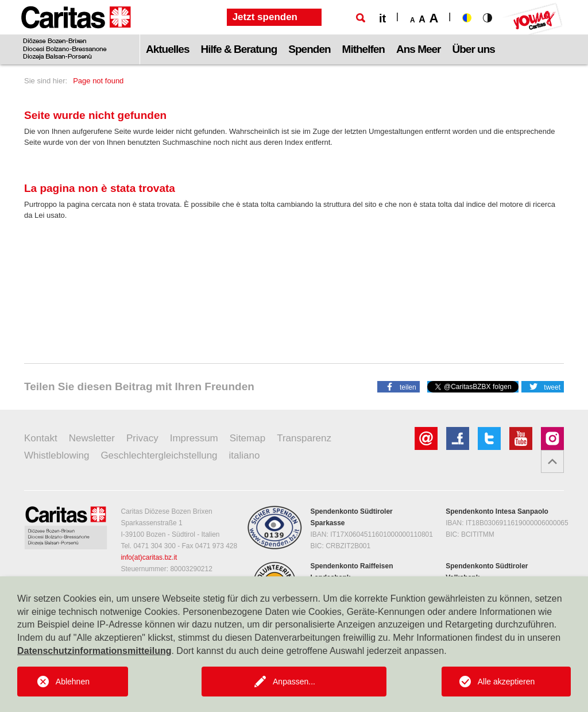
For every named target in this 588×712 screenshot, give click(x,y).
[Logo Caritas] (76, 32)
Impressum (194, 438)
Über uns (474, 49)
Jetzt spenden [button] (265, 17)
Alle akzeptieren (506, 682)
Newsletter (92, 438)
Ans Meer (419, 49)
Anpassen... (294, 682)
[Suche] (361, 18)
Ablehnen (73, 682)
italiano (245, 455)
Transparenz (304, 438)
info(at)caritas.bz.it (149, 557)
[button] (399, 386)
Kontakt (41, 438)
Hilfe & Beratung (239, 49)
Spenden (309, 49)
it (382, 18)
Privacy (142, 438)
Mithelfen (363, 49)
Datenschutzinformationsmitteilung (94, 651)
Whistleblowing (57, 455)
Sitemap (247, 438)
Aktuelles (167, 49)
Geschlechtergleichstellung (159, 455)
